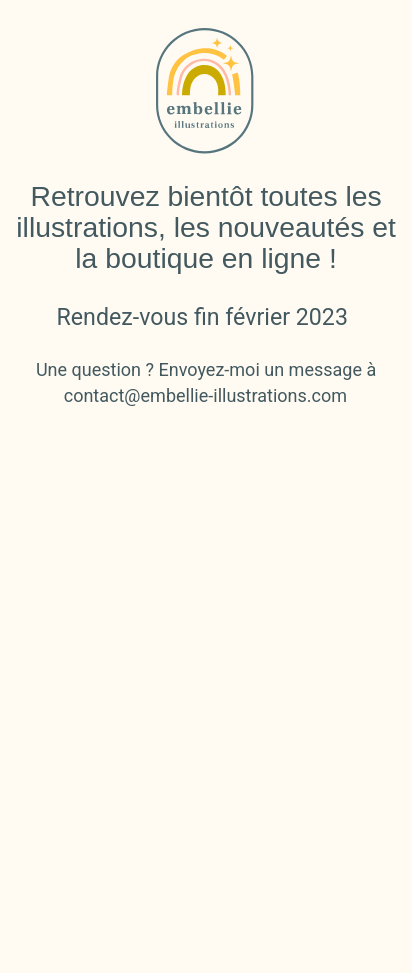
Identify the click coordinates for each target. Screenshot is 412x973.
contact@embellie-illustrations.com (205, 395)
